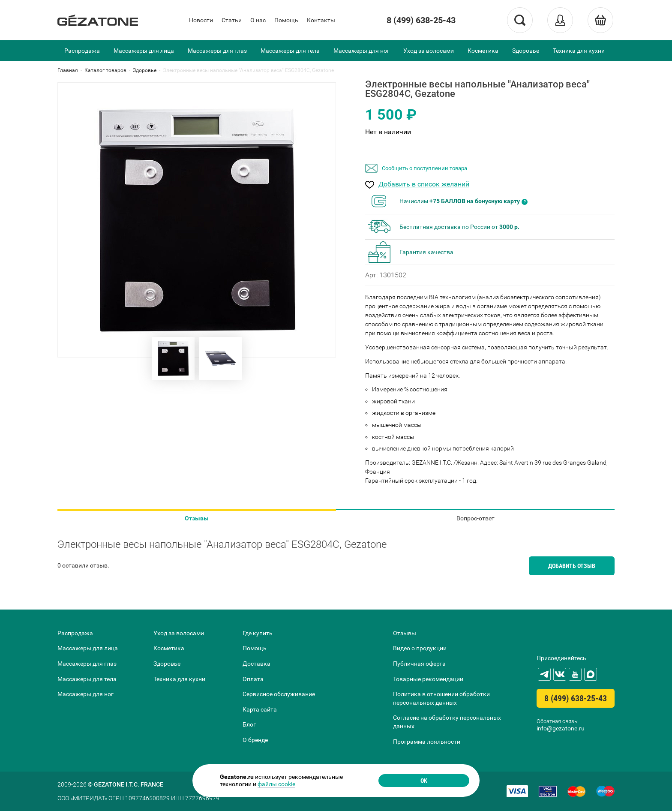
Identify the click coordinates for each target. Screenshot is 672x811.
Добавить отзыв (572, 566)
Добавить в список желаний (424, 185)
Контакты (321, 20)
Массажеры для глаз (217, 51)
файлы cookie (276, 784)
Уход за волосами (429, 51)
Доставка (256, 664)
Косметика (483, 51)
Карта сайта (260, 709)
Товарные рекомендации (428, 679)
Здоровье (526, 51)
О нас (258, 20)
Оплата (253, 679)
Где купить (258, 633)
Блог (249, 724)
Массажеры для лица (144, 51)
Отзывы (197, 518)
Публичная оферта (419, 664)
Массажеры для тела (290, 51)
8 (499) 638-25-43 (421, 20)
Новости (201, 20)
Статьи (232, 20)
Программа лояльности (427, 742)
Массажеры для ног (361, 51)
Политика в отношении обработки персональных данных (441, 698)
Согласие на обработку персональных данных (447, 722)
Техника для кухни (579, 51)
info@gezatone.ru (561, 728)
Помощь (286, 20)
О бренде (255, 740)
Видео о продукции (420, 648)
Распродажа (82, 51)
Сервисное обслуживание (279, 694)
